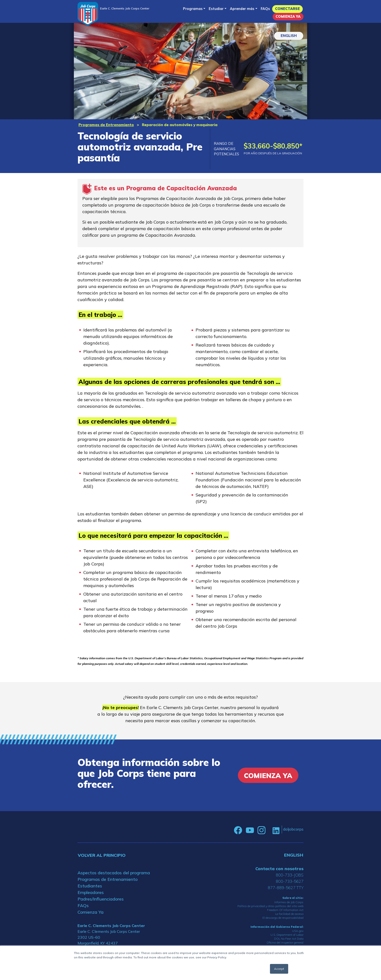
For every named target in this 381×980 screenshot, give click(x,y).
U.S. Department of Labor (287, 935)
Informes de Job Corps (289, 902)
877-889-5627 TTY (286, 888)
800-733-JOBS (290, 875)
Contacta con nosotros (279, 869)
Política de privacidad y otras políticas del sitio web (270, 906)
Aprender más (242, 9)
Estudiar (216, 9)
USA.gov (298, 931)
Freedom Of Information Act (285, 910)
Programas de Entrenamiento (106, 125)
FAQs (265, 9)
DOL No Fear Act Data (289, 939)
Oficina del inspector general (285, 942)
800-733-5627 (290, 881)
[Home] (88, 14)
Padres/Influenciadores (101, 899)
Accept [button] (279, 969)
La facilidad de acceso (289, 914)
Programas (193, 9)
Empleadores (91, 892)
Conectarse (287, 9)
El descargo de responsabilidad (283, 918)
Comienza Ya (288, 17)
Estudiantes (90, 886)
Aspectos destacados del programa (114, 873)
